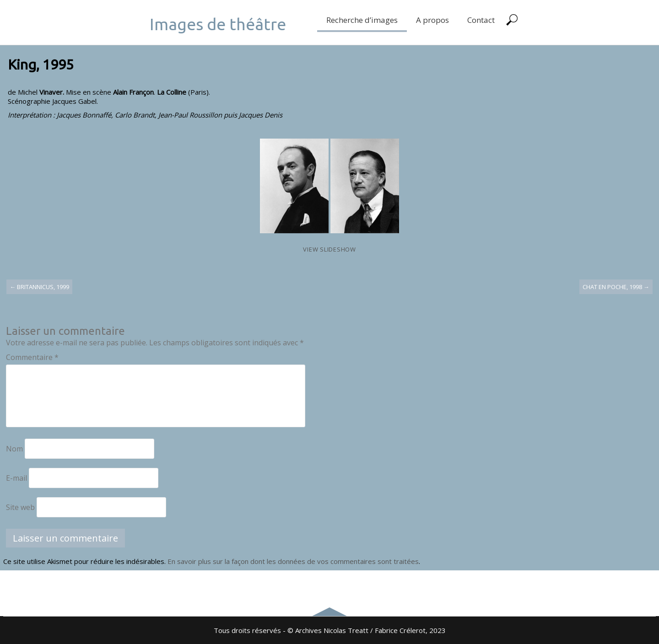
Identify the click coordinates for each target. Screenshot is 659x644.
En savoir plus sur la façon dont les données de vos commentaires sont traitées (293, 561)
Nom (14, 449)
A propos (432, 20)
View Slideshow (329, 249)
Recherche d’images (362, 20)
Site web (20, 507)
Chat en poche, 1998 (616, 287)
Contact (481, 20)
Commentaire (32, 357)
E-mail (16, 478)
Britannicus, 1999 (39, 287)
